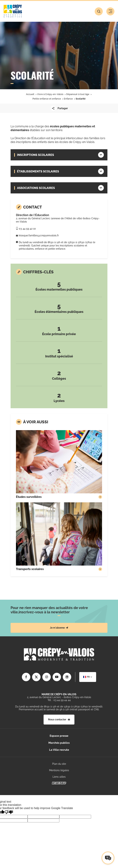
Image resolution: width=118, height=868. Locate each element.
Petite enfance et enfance (47, 99)
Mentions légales (59, 770)
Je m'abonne (59, 628)
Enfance (68, 99)
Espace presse (59, 736)
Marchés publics (59, 743)
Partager (59, 108)
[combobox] (88, 677)
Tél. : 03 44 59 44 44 (59, 700)
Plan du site (59, 764)
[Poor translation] (9, 812)
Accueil (30, 94)
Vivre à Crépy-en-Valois (50, 94)
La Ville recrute (59, 750)
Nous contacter (59, 719)
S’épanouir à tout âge (78, 94)
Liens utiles (59, 777)
